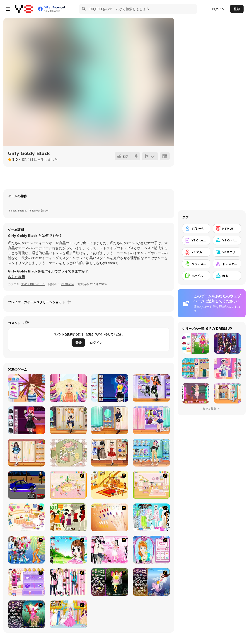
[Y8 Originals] (227, 240)
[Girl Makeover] (27, 582)
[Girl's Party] (27, 517)
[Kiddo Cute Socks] (151, 420)
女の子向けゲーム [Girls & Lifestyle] (33, 284)
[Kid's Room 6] (151, 485)
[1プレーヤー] (196, 228)
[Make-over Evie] (151, 550)
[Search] (84, 9)
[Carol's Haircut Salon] (27, 388)
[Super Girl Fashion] (68, 517)
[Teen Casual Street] (151, 453)
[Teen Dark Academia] (110, 420)
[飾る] (227, 276)
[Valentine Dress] (110, 550)
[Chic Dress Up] (68, 582)
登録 (237, 9)
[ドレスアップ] (227, 264)
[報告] (150, 156)
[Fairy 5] (110, 582)
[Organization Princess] (68, 453)
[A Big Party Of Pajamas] (151, 517)
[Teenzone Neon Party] (110, 388)
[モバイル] (196, 276)
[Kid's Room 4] (68, 485)
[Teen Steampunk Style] (68, 420)
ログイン (218, 9)
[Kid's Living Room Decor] (110, 485)
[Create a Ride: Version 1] (27, 485)
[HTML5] (227, 228)
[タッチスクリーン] (196, 264)
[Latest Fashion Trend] (27, 550)
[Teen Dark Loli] (27, 420)
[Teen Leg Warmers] (27, 453)
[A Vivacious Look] (68, 550)
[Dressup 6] (68, 614)
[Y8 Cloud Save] (196, 240)
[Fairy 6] (27, 614)
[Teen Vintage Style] (110, 453)
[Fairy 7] (151, 582)
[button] (16, 277)
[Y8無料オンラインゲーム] (24, 9)
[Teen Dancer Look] (151, 388)
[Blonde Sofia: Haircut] (68, 388)
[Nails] (110, 517)
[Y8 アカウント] (196, 252)
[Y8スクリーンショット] (227, 252)
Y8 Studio (67, 284)
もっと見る (212, 408)
